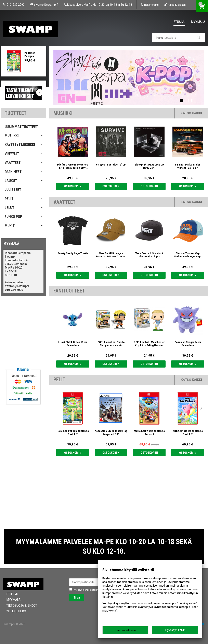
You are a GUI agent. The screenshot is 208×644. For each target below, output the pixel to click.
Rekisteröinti (151, 5)
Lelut (9, 208)
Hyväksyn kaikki (175, 630)
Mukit (10, 226)
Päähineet (13, 172)
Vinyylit (12, 154)
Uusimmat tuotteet (21, 127)
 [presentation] (201, 142)
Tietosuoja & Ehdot (18, 605)
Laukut (11, 181)
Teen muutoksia (125, 630)
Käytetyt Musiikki (20, 145)
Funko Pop (13, 217)
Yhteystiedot (14, 611)
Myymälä (198, 22)
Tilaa (77, 598)
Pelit (9, 199)
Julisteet (13, 190)
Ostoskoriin (73, 186)
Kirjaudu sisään (177, 5)
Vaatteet (13, 163)
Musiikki (12, 136)
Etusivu (179, 22)
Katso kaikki (191, 113)
